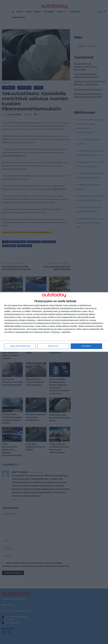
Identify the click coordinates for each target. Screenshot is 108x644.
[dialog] (54, 322)
